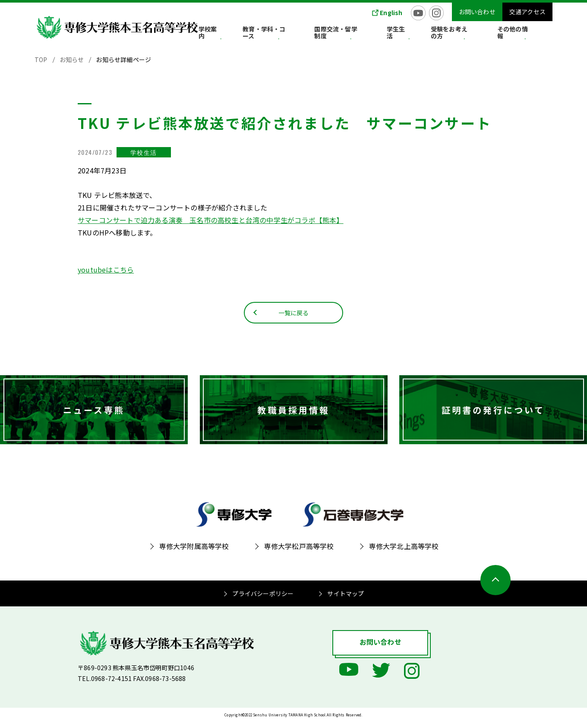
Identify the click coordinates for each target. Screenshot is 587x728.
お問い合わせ (477, 12)
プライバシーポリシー (263, 600)
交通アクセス (527, 12)
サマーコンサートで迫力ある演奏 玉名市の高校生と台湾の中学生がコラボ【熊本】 (211, 220)
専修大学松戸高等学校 (299, 552)
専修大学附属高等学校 (194, 552)
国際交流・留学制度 (374, 34)
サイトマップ (346, 600)
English (391, 13)
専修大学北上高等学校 (404, 552)
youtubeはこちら (106, 270)
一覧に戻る (294, 318)
